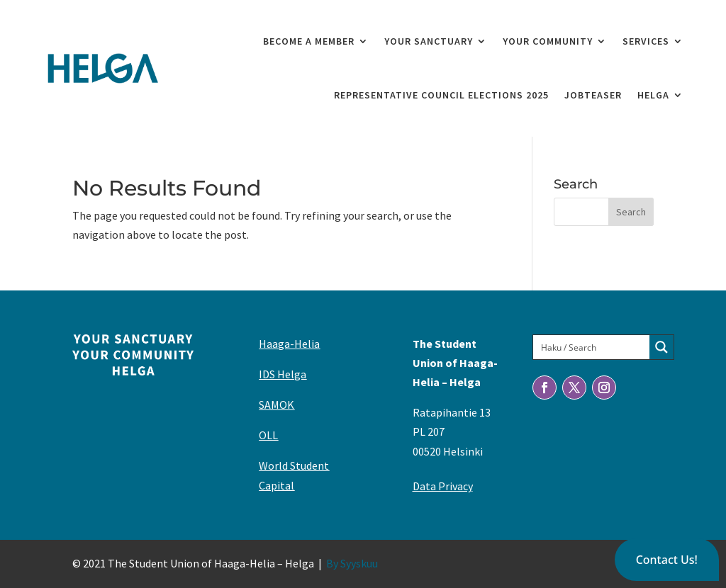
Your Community (548, 41)
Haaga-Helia (289, 344)
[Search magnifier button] (661, 347)
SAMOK (277, 405)
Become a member (309, 41)
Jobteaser (593, 95)
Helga (653, 95)
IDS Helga (283, 374)
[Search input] (592, 347)
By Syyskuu (352, 563)
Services (646, 41)
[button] (667, 560)
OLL (268, 435)
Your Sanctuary (429, 41)
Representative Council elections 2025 (441, 95)
